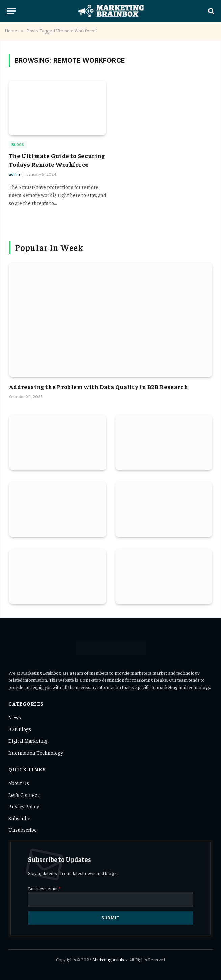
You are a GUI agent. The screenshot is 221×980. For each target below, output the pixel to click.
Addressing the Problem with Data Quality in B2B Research (99, 386)
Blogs (18, 145)
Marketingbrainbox (110, 960)
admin (14, 174)
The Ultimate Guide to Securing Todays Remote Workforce (57, 160)
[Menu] (11, 11)
